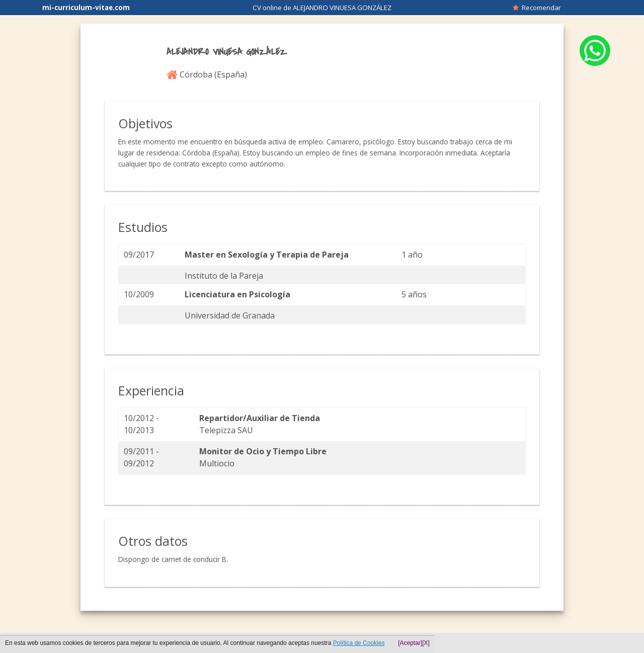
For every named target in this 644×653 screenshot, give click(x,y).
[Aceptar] (410, 643)
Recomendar (537, 8)
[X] (426, 643)
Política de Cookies (359, 643)
